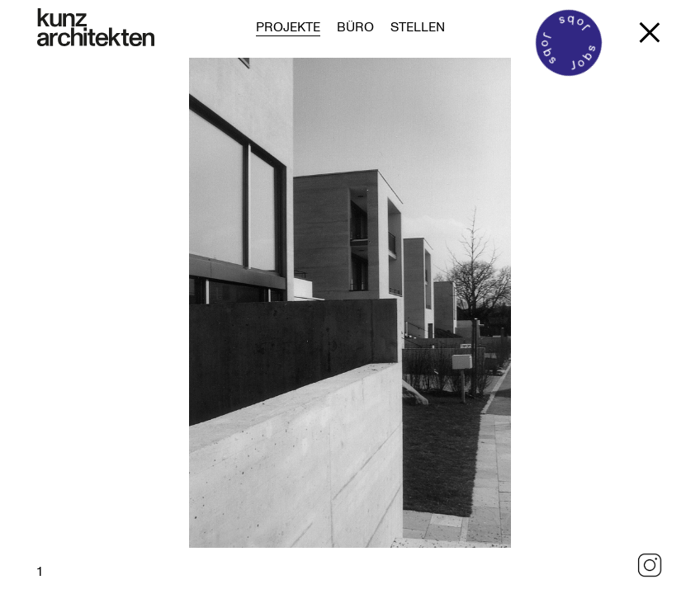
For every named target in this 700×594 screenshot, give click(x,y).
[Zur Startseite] (96, 27)
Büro (355, 26)
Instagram (650, 565)
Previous (142, 326)
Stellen (418, 26)
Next (558, 326)
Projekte (288, 26)
